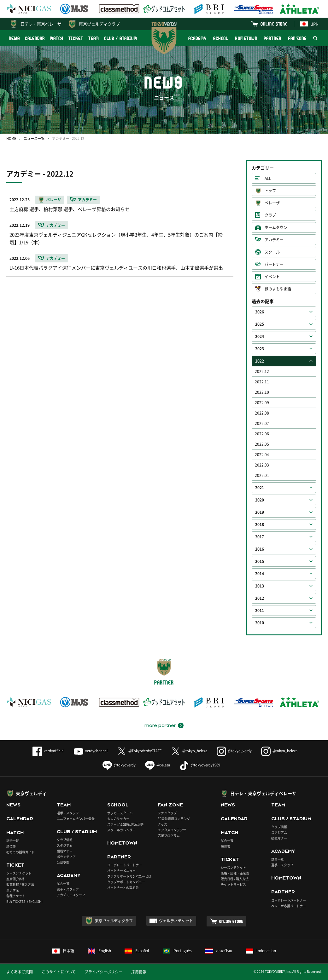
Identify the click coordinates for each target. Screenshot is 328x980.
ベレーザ (272, 203)
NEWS (14, 38)
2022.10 (262, 392)
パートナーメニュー (121, 871)
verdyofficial (48, 751)
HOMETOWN (246, 38)
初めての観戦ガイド (20, 852)
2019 (260, 512)
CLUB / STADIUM (121, 38)
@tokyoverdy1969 (200, 765)
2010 (260, 623)
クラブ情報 (65, 840)
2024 (260, 336)
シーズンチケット (19, 873)
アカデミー (274, 240)
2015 (260, 561)
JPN (309, 24)
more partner (160, 725)
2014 (260, 574)
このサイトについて (59, 972)
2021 (260, 488)
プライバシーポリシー (103, 972)
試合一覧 (13, 841)
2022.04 (262, 455)
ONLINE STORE (274, 24)
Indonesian (261, 951)
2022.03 (262, 465)
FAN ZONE (297, 38)
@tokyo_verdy (234, 751)
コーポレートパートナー (125, 865)
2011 (260, 610)
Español (137, 951)
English (99, 951)
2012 (260, 598)
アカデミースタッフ (71, 895)
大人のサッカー (118, 819)
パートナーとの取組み (123, 888)
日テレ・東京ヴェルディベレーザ (263, 793)
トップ (270, 191)
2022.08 (262, 413)
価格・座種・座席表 (235, 873)
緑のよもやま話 (278, 289)
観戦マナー (65, 851)
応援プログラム (169, 836)
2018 (260, 524)
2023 (260, 349)
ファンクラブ (167, 813)
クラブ (270, 215)
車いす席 (13, 890)
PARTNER (272, 38)
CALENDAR (35, 38)
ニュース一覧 (34, 138)
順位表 (11, 846)
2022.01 (262, 475)
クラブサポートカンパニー (126, 882)
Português (177, 951)
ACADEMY (197, 38)
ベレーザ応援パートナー (289, 906)
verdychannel (91, 751)
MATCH (57, 38)
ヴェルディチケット (176, 921)
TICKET (76, 38)
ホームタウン (276, 227)
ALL (268, 178)
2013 (260, 586)
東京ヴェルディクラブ (99, 24)
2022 (260, 361)
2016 (260, 549)
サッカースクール (120, 813)
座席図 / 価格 (15, 879)
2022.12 (262, 371)
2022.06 (262, 434)
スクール (272, 252)
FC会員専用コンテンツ (174, 819)
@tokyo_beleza (189, 751)
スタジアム (65, 845)
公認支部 (63, 862)
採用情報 (139, 972)
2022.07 (262, 423)
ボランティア (66, 857)
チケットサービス (233, 884)
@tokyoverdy (119, 765)
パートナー (274, 264)
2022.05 (262, 444)
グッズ (162, 824)
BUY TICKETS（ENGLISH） (25, 901)
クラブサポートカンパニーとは (129, 876)
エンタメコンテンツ (172, 830)
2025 (260, 324)
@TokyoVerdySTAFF (139, 751)
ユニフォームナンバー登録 (76, 819)
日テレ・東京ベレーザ (41, 24)
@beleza (158, 765)
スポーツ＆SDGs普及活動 (125, 824)
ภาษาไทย (219, 951)
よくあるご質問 (20, 972)
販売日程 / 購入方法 (20, 884)
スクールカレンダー (121, 830)
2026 (260, 312)
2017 (260, 537)
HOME (11, 138)
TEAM (94, 38)
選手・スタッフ (68, 813)
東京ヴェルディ (31, 793)
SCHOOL (221, 38)
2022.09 (262, 403)
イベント (272, 277)
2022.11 (262, 382)
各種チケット (16, 896)
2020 (260, 500)
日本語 (63, 951)
